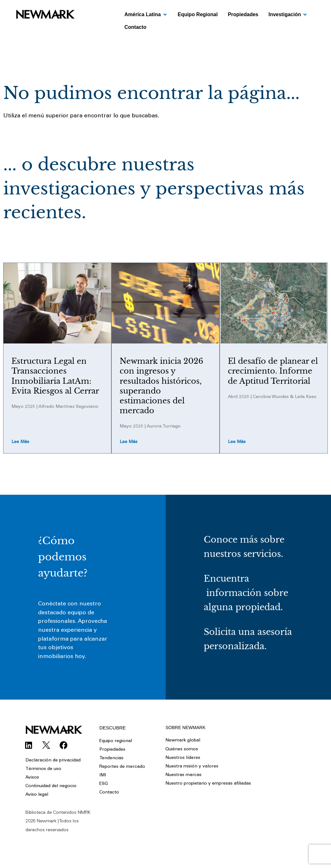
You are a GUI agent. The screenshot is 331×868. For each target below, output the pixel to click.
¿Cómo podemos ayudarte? (63, 557)
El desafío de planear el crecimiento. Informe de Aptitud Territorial (273, 371)
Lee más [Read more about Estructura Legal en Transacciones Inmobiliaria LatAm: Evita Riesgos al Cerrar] (20, 442)
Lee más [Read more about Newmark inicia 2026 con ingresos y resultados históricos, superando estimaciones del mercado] (129, 442)
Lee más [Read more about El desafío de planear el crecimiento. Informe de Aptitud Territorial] (237, 442)
